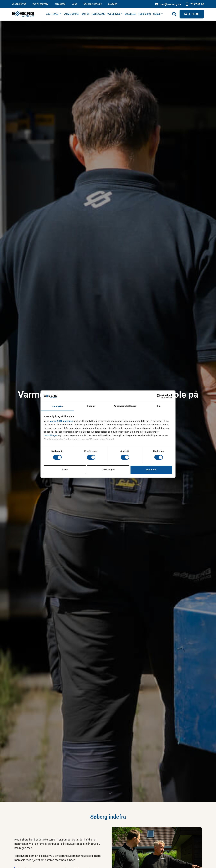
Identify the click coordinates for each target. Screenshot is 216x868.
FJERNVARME (98, 14)
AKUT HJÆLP (53, 14)
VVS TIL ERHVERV (40, 4)
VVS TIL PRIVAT (19, 4)
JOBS (75, 4)
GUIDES (157, 14)
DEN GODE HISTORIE (93, 4)
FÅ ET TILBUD (192, 14)
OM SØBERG (60, 4)
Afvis (65, 470)
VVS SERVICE (114, 14)
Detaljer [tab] (91, 406)
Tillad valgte (108, 470)
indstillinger (51, 436)
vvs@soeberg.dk (171, 4)
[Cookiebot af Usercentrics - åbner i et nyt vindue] (159, 396)
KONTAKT (112, 4)
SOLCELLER (130, 14)
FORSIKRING (145, 14)
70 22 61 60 (197, 4)
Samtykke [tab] (57, 407)
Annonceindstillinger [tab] (125, 406)
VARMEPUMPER (71, 14)
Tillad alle (151, 470)
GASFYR (85, 14)
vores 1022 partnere (61, 421)
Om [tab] (159, 406)
